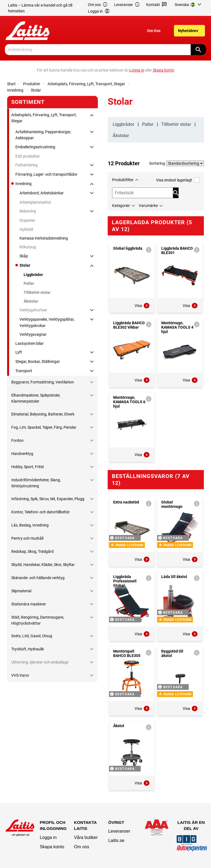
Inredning (15, 90)
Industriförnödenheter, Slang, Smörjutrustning (36, 483)
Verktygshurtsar (33, 310)
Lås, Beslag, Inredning (30, 525)
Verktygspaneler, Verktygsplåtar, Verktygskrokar (47, 322)
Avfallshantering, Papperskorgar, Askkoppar (43, 135)
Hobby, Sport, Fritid (27, 467)
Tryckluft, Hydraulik (28, 649)
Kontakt (156, 5)
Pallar (29, 283)
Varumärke (148, 206)
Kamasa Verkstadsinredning (44, 238)
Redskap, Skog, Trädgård (32, 551)
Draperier (27, 220)
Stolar (36, 90)
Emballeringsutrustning (35, 147)
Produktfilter (123, 180)
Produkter (32, 84)
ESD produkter (28, 156)
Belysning (28, 211)
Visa (142, 306)
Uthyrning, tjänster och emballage (40, 662)
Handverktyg (22, 454)
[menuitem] (189, 5)
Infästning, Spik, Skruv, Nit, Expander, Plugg (48, 499)
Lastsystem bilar (30, 343)
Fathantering (27, 165)
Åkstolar (31, 301)
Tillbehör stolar (37, 292)
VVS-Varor (20, 675)
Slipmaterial (21, 591)
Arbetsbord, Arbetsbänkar (42, 193)
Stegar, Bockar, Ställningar (38, 362)
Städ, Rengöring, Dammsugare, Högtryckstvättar (38, 620)
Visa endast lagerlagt (178, 180)
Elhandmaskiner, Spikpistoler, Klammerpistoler (36, 398)
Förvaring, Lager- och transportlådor (46, 174)
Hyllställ (26, 229)
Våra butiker (86, 837)
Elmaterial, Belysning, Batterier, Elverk (43, 414)
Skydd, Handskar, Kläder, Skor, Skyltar (43, 565)
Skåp (24, 256)
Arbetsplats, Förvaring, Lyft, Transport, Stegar (86, 84)
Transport (24, 371)
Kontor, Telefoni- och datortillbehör (41, 512)
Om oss (98, 5)
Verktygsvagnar (33, 334)
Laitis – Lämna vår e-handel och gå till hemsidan (45, 8)
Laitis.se (116, 840)
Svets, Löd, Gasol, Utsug (32, 636)
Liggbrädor (33, 275)
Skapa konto (52, 847)
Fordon (17, 440)
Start (11, 84)
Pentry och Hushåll (27, 538)
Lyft (19, 352)
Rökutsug (28, 247)
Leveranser (127, 5)
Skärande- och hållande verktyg (38, 578)
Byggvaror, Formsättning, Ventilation (43, 382)
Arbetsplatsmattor (35, 202)
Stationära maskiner (29, 604)
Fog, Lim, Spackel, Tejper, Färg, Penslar (44, 427)
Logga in (48, 837)
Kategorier (121, 206)
